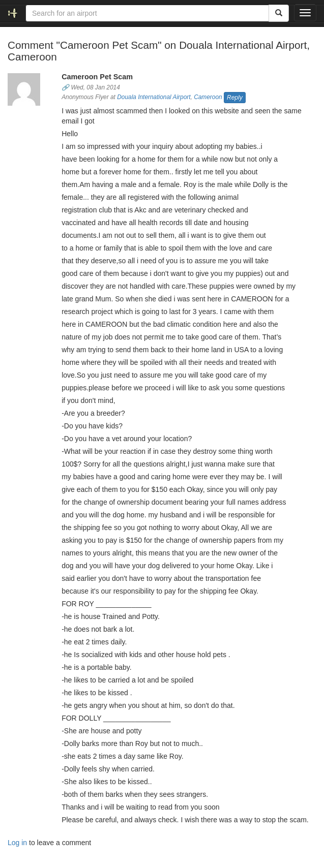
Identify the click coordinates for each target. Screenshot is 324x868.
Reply (235, 98)
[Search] (279, 13)
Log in (17, 843)
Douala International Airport (154, 98)
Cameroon (208, 98)
